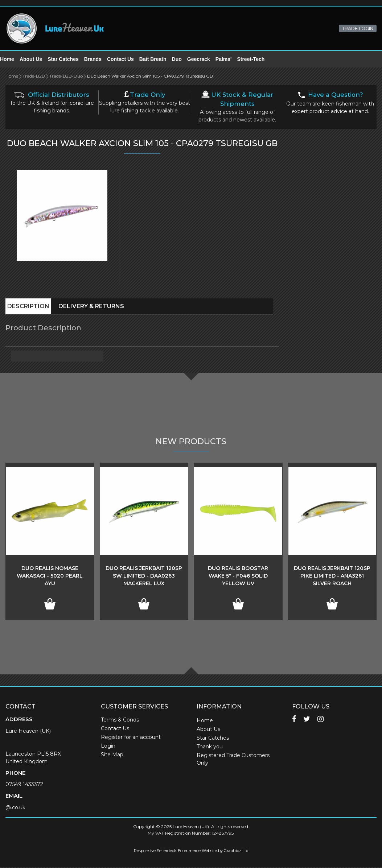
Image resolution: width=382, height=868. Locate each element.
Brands (98, 59)
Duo (182, 59)
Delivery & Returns (91, 307)
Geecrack (204, 59)
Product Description (43, 328)
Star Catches (69, 59)
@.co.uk (15, 808)
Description (28, 307)
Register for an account (131, 738)
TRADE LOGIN (358, 28)
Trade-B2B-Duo (66, 77)
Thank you (210, 747)
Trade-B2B (34, 77)
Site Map (112, 755)
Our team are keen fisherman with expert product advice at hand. (330, 104)
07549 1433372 (24, 785)
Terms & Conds (120, 720)
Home (13, 59)
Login (108, 747)
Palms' (229, 59)
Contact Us (126, 59)
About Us (36, 59)
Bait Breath (158, 59)
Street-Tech (256, 59)
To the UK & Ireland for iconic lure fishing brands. (52, 104)
